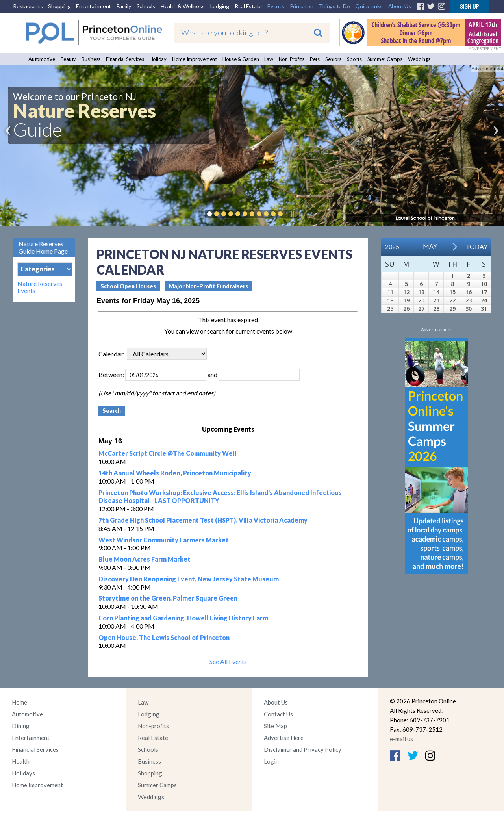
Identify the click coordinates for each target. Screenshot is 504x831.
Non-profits (153, 726)
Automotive (42, 59)
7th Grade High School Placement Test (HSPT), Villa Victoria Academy (203, 520)
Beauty (69, 59)
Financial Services (125, 59)
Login (271, 761)
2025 (392, 246)
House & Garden (241, 59)
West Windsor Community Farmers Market (164, 540)
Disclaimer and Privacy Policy (303, 749)
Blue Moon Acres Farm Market (145, 559)
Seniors (333, 59)
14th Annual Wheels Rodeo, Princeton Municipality (175, 473)
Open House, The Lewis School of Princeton (164, 637)
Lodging (220, 6)
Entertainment (94, 6)
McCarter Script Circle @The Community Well (168, 453)
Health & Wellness (183, 6)
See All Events (228, 661)
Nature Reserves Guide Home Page (43, 247)
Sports (354, 59)
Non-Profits (292, 59)
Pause (292, 214)
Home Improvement (195, 59)
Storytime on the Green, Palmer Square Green (168, 598)
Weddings (419, 59)
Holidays (23, 773)
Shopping (59, 6)
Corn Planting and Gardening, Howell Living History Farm (183, 618)
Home (19, 702)
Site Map (275, 726)
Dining (21, 726)
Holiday (158, 59)
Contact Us (278, 714)
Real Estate (248, 6)
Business (91, 59)
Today (477, 246)
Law (269, 59)
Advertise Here (284, 738)
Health (21, 761)
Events (276, 6)
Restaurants (28, 6)
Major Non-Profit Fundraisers (208, 286)
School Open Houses (128, 286)
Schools (146, 6)
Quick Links (369, 6)
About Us (400, 6)
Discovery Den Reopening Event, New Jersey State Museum (189, 579)
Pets (315, 59)
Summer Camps (385, 59)
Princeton (302, 6)
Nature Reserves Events (40, 287)
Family (124, 6)
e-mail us (401, 739)
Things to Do (334, 6)
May (430, 246)
